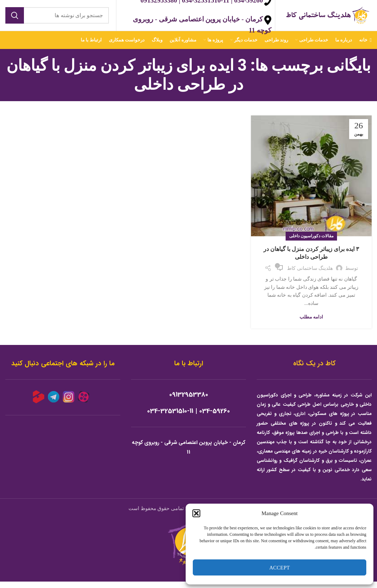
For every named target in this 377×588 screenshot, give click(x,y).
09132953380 (189, 401)
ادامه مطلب (311, 323)
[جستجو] (57, 19)
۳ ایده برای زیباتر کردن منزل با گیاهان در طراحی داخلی (311, 259)
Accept (280, 568)
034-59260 (215, 418)
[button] (196, 513)
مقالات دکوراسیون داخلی (311, 242)
